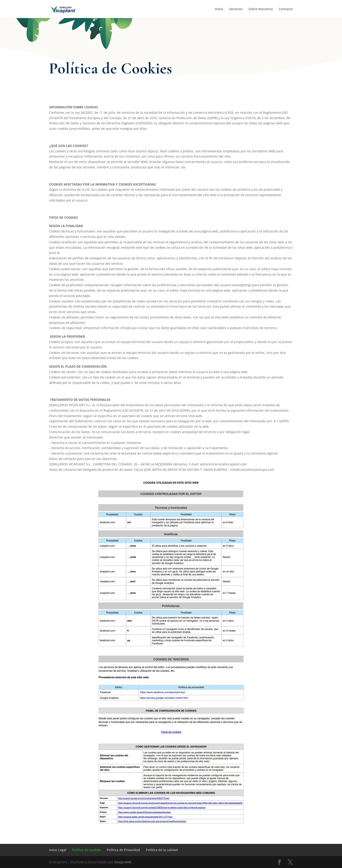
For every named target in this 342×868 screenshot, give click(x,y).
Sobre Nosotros (261, 9)
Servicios (236, 9)
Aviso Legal (58, 850)
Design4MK (122, 862)
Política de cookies (87, 850)
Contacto (286, 9)
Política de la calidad (162, 850)
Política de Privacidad (123, 850)
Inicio (219, 9)
